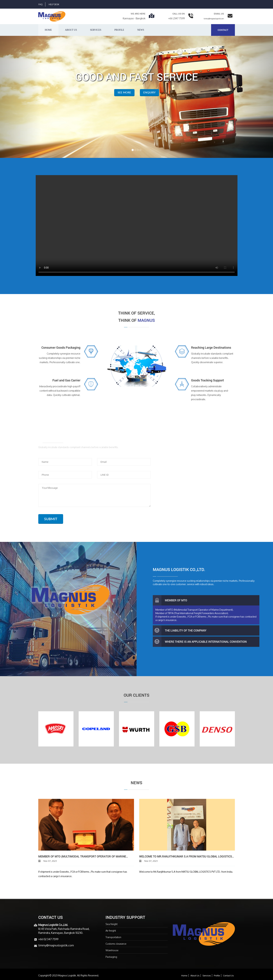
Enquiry (149, 92)
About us (71, 30)
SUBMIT (51, 519)
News (141, 30)
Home (48, 30)
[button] (20, 97)
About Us (195, 976)
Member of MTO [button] (170, 600)
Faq (40, 4)
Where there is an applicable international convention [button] (200, 642)
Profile (119, 30)
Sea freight (111, 924)
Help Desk (54, 4)
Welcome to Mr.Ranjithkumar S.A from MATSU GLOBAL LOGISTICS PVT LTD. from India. (186, 856)
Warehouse (112, 950)
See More (124, 92)
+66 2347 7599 (177, 18)
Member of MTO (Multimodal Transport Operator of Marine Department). (82, 856)
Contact (223, 30)
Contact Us (228, 976)
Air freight (111, 931)
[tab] (206, 600)
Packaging (111, 957)
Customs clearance (116, 944)
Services (96, 30)
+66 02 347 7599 (48, 939)
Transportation (113, 937)
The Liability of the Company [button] (180, 630)
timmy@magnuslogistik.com (214, 19)
